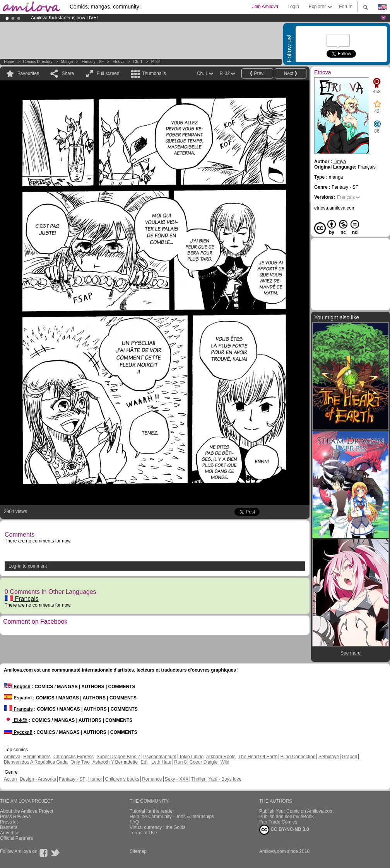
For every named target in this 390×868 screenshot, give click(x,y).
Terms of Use (143, 833)
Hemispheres (37, 757)
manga (67, 62)
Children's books (122, 779)
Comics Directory (38, 62)
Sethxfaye (329, 757)
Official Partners (16, 838)
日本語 (16, 720)
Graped (349, 757)
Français (22, 599)
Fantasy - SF (93, 62)
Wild (225, 762)
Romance (152, 779)
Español (18, 698)
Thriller (199, 779)
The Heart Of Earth (258, 757)
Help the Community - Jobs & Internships (172, 817)
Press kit (9, 822)
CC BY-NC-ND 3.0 (284, 830)
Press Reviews (15, 817)
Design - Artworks (38, 779)
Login (293, 7)
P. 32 (156, 62)
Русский (18, 732)
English (17, 687)
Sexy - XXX (177, 779)
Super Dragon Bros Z (118, 757)
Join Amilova (265, 7)
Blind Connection (298, 757)
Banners (9, 827)
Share (68, 73)
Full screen (108, 73)
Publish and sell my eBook (287, 817)
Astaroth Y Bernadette (115, 762)
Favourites (28, 73)
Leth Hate (161, 762)
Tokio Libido (191, 757)
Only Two (80, 762)
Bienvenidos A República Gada (36, 762)
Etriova (119, 62)
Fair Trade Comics (278, 822)
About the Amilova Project (27, 811)
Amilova (12, 757)
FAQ (134, 822)
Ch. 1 (138, 62)
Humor (95, 779)
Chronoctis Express (74, 757)
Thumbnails (154, 73)
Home (9, 62)
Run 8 (180, 762)
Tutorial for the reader (152, 811)
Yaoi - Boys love (225, 779)
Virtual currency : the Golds (158, 827)
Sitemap (138, 851)
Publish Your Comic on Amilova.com (296, 811)
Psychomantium (160, 757)
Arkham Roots (221, 757)
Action (10, 779)
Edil (145, 762)
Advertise (10, 833)
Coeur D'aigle (204, 762)
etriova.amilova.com (335, 208)
